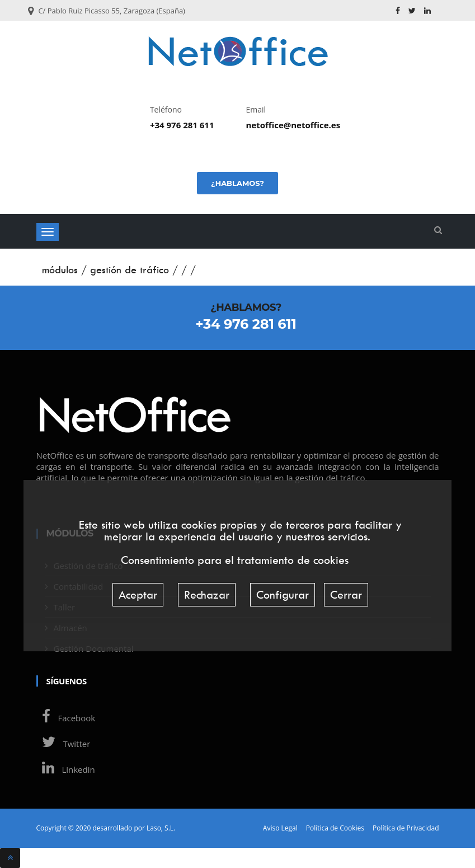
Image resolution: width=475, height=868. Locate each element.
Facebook (66, 718)
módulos (60, 270)
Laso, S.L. (161, 828)
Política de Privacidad (406, 828)
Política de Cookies (335, 828)
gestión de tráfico (130, 270)
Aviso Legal (280, 828)
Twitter (64, 744)
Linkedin (66, 769)
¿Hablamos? (237, 183)
